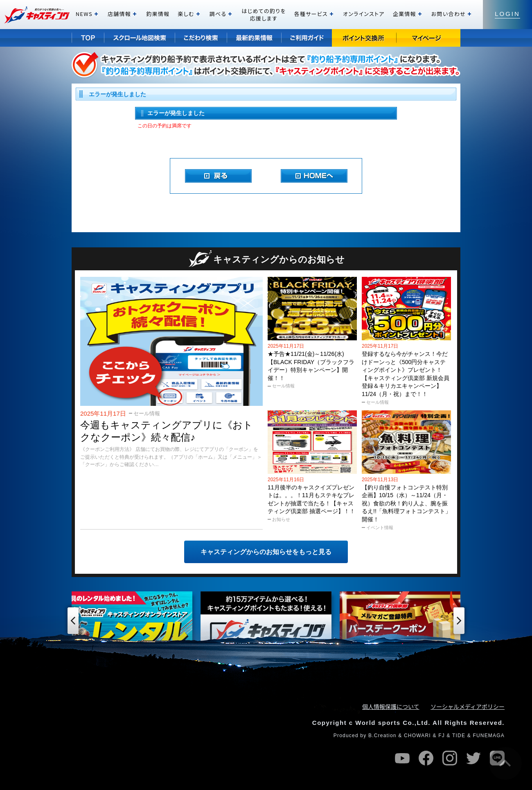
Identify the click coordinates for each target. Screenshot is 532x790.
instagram (450, 758)
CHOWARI (417, 736)
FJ (442, 736)
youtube (402, 758)
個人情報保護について (391, 706)
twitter (473, 758)
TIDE (459, 736)
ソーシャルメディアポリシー (468, 706)
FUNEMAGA (489, 736)
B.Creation (382, 736)
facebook (426, 758)
